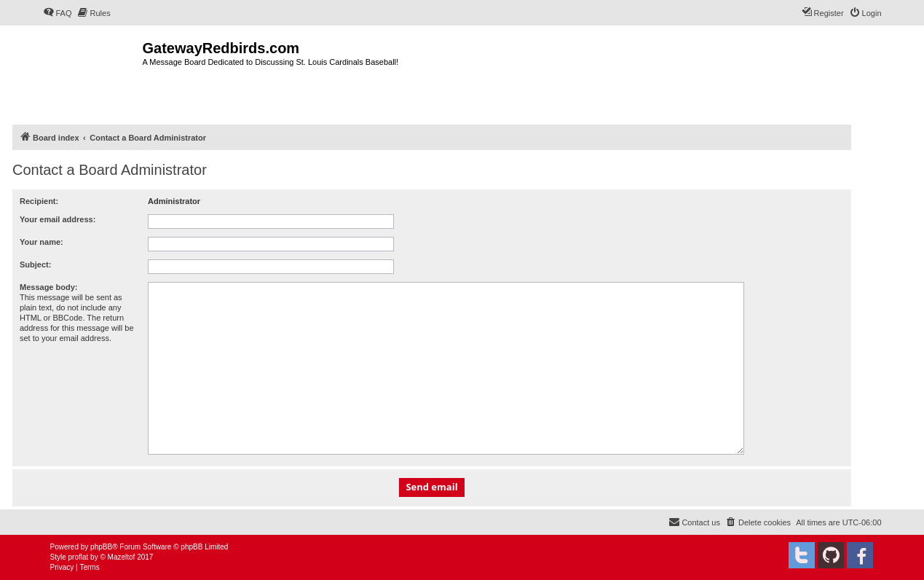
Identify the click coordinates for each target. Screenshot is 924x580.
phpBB (101, 547)
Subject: (35, 264)
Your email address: (58, 219)
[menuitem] (58, 13)
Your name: (42, 242)
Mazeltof (122, 557)
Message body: (48, 287)
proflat (79, 557)
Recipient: (39, 201)
